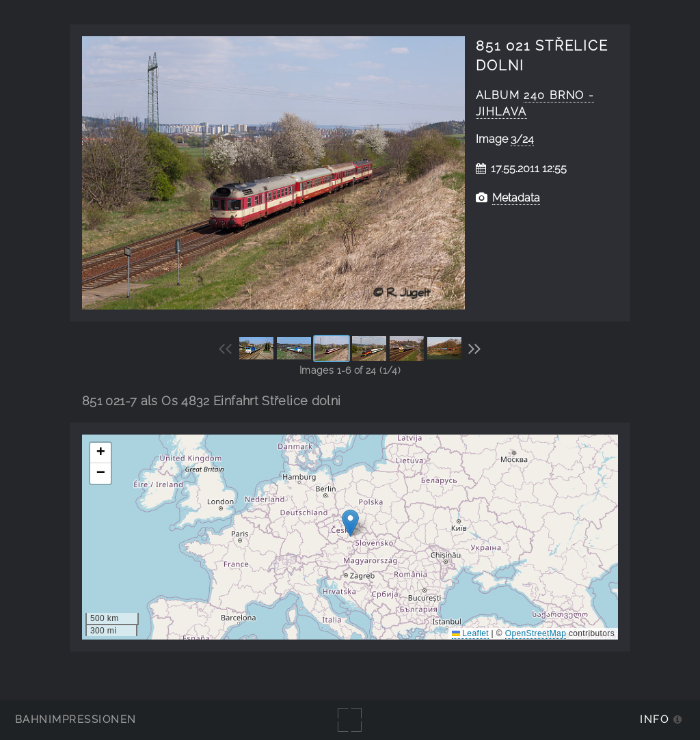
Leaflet (470, 633)
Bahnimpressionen (76, 719)
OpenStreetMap (536, 633)
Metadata (516, 198)
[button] (350, 523)
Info (654, 719)
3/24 (522, 139)
